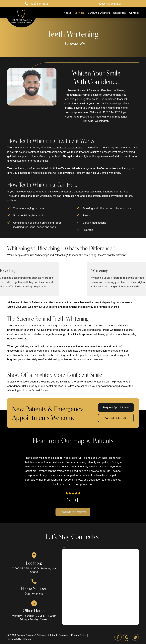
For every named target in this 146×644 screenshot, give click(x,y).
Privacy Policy (79, 635)
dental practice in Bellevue (61, 386)
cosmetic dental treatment (67, 147)
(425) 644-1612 (111, 112)
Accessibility (15, 639)
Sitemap (28, 639)
